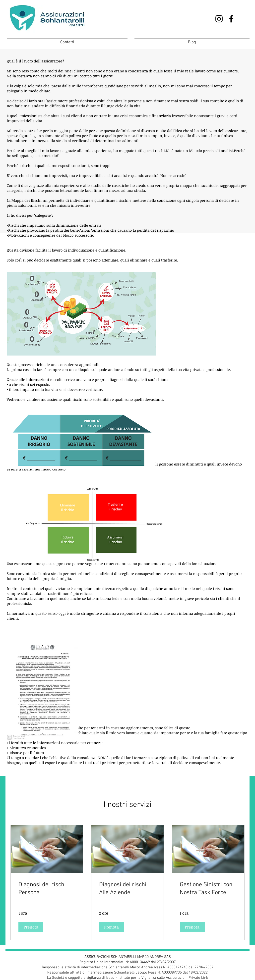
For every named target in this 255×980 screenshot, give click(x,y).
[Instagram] (219, 19)
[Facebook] (231, 19)
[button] (31, 927)
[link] (47, 889)
